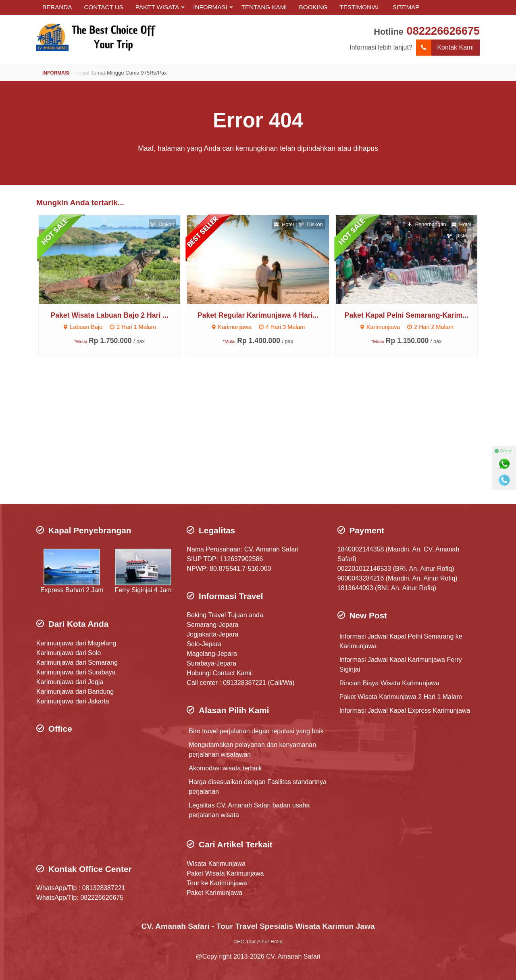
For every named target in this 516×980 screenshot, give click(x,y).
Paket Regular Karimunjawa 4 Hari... (258, 315)
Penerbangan (427, 224)
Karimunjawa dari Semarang (77, 663)
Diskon (163, 224)
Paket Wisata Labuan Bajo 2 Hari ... (110, 315)
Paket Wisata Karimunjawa (225, 873)
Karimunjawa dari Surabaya (76, 672)
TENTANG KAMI (264, 7)
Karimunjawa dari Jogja (70, 682)
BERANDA (57, 7)
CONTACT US (103, 7)
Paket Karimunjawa (214, 893)
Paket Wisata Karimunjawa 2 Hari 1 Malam (401, 697)
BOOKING (313, 7)
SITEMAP (406, 7)
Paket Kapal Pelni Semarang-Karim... (407, 315)
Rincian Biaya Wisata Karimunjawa (389, 683)
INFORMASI (210, 7)
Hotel (284, 224)
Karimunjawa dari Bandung (75, 692)
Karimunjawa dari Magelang (76, 643)
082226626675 (443, 31)
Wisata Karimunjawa (216, 864)
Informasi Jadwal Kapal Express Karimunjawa (405, 711)
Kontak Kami (445, 48)
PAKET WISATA (157, 7)
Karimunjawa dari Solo (69, 653)
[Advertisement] (258, 439)
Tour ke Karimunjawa (217, 883)
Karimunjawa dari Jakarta (73, 701)
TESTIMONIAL (360, 7)
